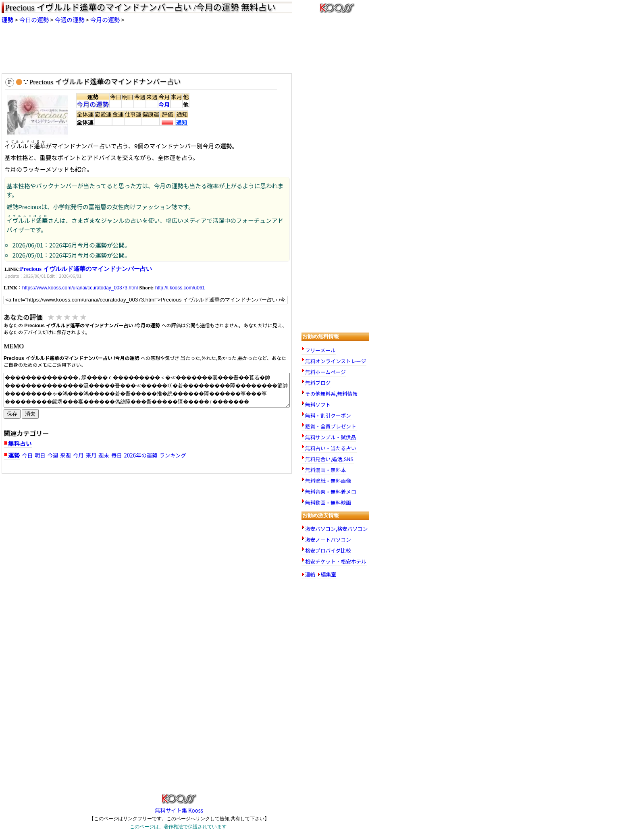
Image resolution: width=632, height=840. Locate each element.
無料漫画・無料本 (325, 470)
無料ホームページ (325, 372)
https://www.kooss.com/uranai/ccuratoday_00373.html (80, 288)
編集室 (328, 575)
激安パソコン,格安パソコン (336, 529)
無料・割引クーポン (328, 415)
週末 (104, 455)
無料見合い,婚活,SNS (329, 459)
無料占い (20, 443)
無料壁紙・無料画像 (328, 481)
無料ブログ (318, 383)
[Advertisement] (187, 48)
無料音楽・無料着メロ (331, 492)
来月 (91, 455)
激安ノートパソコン (328, 540)
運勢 (7, 20)
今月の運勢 (105, 20)
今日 (27, 455)
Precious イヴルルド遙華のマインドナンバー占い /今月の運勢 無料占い (140, 8)
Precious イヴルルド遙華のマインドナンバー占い (86, 269)
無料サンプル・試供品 (331, 437)
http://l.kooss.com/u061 (180, 288)
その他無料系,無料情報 (331, 394)
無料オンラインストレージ (336, 361)
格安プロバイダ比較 (328, 550)
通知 (182, 122)
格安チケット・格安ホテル (336, 561)
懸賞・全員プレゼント (331, 426)
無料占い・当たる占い (331, 448)
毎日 (117, 455)
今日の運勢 (34, 20)
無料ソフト (318, 404)
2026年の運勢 (141, 455)
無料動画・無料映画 (328, 502)
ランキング (173, 455)
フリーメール (320, 350)
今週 (53, 455)
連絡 (310, 575)
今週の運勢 (70, 20)
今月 (164, 104)
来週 (65, 455)
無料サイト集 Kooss (179, 807)
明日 (40, 455)
